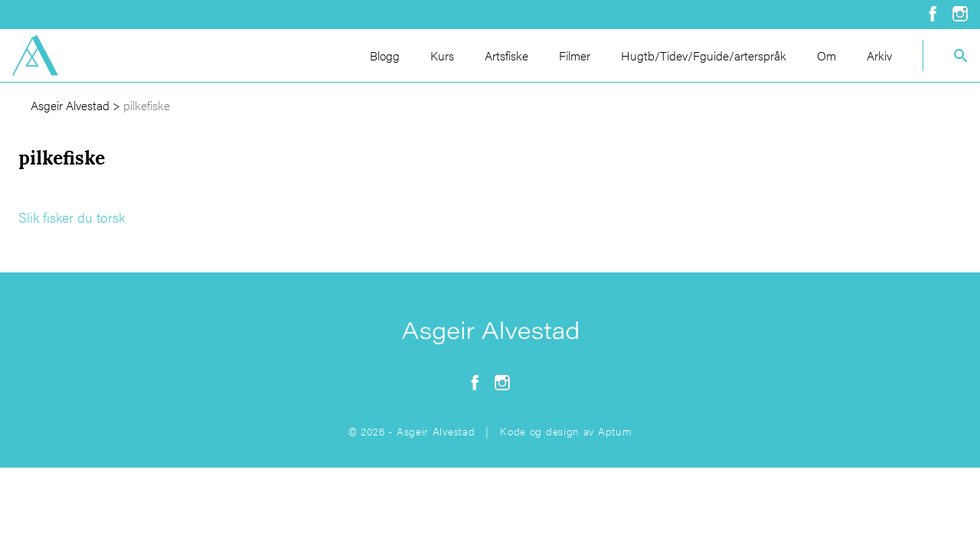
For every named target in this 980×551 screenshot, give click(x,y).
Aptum (615, 431)
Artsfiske (506, 55)
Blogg (385, 55)
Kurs (442, 55)
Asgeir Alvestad (70, 105)
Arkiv (879, 55)
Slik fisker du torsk (72, 217)
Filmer (575, 55)
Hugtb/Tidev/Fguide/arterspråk (704, 55)
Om (826, 55)
